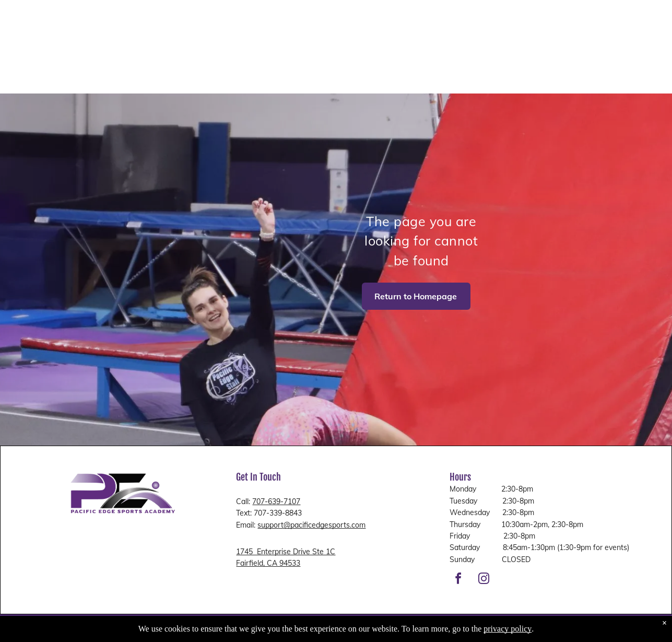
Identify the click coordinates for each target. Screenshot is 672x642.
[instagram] (484, 580)
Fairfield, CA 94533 (268, 563)
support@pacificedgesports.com (311, 525)
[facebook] (458, 580)
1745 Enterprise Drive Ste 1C (286, 552)
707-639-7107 (276, 501)
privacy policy (508, 629)
